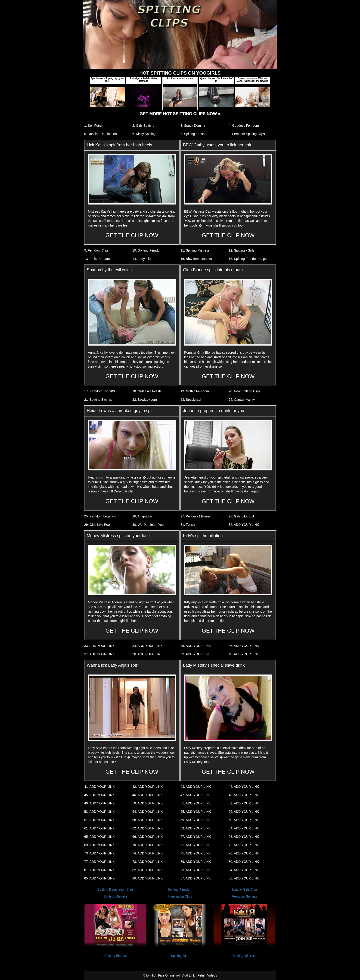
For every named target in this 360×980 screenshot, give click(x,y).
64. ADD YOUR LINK (244, 828)
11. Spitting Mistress (195, 250)
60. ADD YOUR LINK (244, 820)
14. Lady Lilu (141, 259)
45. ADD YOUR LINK (99, 795)
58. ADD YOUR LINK (147, 820)
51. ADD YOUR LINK (196, 803)
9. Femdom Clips (96, 250)
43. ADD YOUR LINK (196, 787)
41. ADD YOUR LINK (99, 787)
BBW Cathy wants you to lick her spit (217, 145)
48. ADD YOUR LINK (244, 795)
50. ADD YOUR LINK (147, 803)
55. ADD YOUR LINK (196, 812)
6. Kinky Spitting (144, 134)
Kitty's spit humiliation (203, 536)
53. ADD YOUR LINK (99, 812)
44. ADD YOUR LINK (244, 787)
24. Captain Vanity (242, 400)
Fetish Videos (207, 975)
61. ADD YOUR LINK (99, 828)
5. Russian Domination (101, 134)
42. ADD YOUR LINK (147, 787)
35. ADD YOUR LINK (196, 646)
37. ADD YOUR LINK (99, 654)
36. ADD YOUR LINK (244, 646)
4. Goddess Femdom (244, 126)
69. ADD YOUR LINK (99, 845)
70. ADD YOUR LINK (147, 845)
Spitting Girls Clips (244, 889)
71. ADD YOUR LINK (196, 845)
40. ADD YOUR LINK (244, 654)
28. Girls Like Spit (241, 516)
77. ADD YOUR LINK (99, 862)
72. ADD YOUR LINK (244, 845)
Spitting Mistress (116, 896)
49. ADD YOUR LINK (99, 803)
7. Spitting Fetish (192, 134)
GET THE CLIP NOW (132, 235)
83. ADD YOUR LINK (196, 870)
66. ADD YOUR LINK (147, 837)
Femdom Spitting (245, 896)
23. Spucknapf (191, 400)
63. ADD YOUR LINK (196, 828)
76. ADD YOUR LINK (244, 853)
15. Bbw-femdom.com (196, 259)
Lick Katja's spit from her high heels (119, 145)
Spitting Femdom (180, 889)
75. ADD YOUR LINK (196, 853)
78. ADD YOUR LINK (147, 862)
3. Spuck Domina (193, 126)
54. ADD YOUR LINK (147, 812)
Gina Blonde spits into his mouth (213, 270)
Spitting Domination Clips (115, 889)
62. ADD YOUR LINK (147, 828)
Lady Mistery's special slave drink (214, 665)
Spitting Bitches (116, 956)
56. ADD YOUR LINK (244, 812)
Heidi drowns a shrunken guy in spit (120, 411)
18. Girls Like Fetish (147, 391)
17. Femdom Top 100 (99, 391)
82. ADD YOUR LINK (147, 870)
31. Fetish (188, 525)
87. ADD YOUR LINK (196, 878)
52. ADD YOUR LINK (244, 803)
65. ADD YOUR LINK (99, 837)
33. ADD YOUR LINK (99, 646)
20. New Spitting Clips (244, 391)
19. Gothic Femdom (195, 391)
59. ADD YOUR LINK (196, 820)
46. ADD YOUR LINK (147, 795)
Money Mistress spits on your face (118, 536)
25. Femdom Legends (100, 516)
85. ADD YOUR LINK (99, 878)
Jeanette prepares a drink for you (214, 411)
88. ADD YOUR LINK (244, 878)
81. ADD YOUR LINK (99, 870)
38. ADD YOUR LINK (147, 654)
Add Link (189, 975)
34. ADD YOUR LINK (147, 646)
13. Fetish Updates (98, 259)
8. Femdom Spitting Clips (247, 134)
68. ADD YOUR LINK (244, 837)
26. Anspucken (143, 516)
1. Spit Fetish (94, 126)
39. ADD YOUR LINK (196, 654)
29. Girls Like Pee (97, 525)
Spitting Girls (180, 956)
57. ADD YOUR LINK (99, 820)
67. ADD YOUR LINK (196, 837)
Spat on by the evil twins (109, 270)
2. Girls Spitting (143, 126)
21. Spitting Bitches (98, 400)
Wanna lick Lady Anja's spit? (113, 665)
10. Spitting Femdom (147, 250)
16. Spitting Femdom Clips (248, 259)
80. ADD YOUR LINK (244, 862)
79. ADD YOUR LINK (196, 862)
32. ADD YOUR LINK (244, 525)
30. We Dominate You (148, 525)
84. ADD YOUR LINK (244, 870)
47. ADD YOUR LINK (196, 795)
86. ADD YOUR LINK (147, 878)
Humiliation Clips (180, 896)
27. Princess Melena (195, 516)
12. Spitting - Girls (241, 250)
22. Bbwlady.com (145, 400)
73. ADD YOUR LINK (99, 853)
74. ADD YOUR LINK (147, 853)
